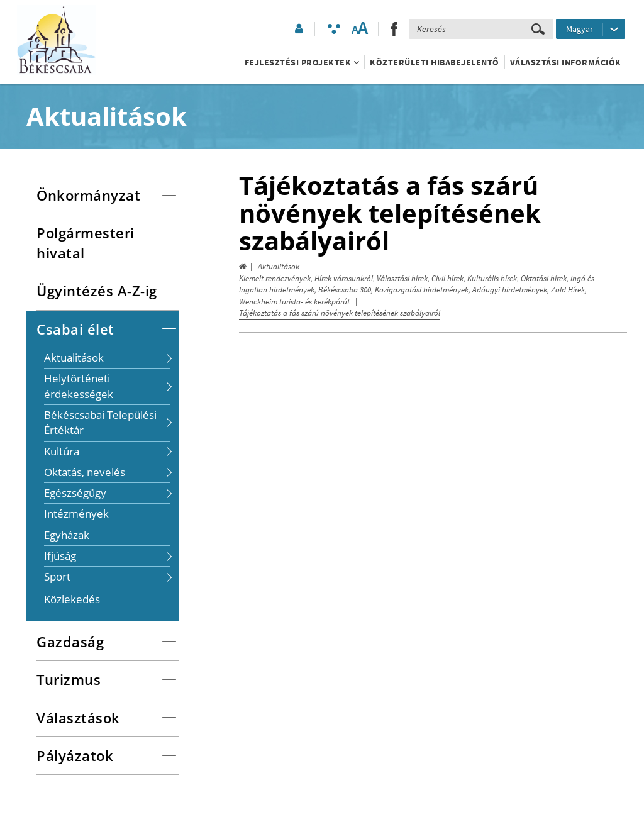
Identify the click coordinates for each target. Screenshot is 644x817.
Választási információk (566, 62)
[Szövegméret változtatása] (359, 29)
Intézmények (76, 514)
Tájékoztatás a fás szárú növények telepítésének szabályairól (340, 313)
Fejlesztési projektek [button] (302, 62)
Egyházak (67, 535)
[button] (298, 29)
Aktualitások (279, 266)
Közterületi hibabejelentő (435, 62)
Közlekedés (72, 599)
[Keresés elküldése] (538, 29)
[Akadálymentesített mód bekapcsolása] (334, 29)
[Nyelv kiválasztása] (591, 29)
